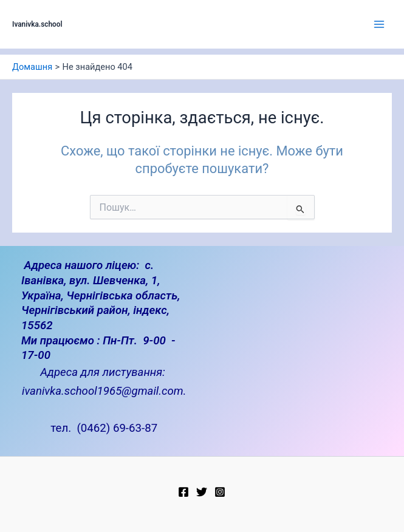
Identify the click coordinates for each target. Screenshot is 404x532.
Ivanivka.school (37, 24)
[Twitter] (202, 492)
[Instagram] (220, 492)
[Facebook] (183, 492)
